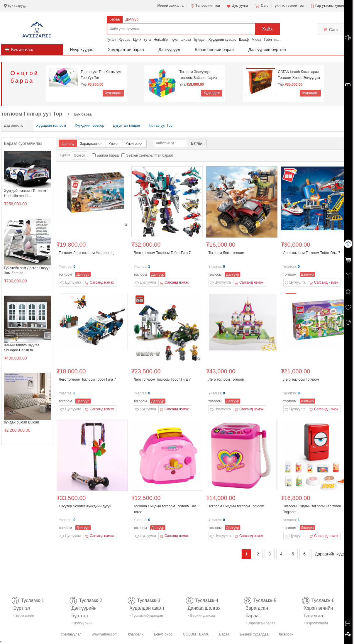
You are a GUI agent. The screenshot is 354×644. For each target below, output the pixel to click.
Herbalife (161, 40)
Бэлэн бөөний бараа (214, 50)
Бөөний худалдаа (254, 634)
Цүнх (137, 40)
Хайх (267, 29)
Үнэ (114, 143)
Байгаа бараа (108, 155)
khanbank (136, 634)
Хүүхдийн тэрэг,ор (89, 126)
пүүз (174, 40)
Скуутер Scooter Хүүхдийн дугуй (85, 506)
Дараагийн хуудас (332, 554)
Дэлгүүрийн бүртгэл (267, 50)
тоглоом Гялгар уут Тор (32, 114)
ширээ (186, 40)
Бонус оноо (163, 634)
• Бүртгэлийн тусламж (24, 617)
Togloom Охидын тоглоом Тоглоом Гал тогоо (165, 509)
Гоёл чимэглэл (276, 40)
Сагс (261, 6)
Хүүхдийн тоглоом (51, 126)
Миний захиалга (170, 6)
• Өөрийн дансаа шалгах (201, 617)
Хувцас (124, 40)
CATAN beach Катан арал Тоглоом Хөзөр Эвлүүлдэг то (299, 75)
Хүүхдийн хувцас (222, 40)
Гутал (111, 40)
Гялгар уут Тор (161, 126)
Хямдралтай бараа (126, 50)
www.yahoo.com (105, 634)
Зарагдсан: (91, 143)
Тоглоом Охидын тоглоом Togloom (236, 506)
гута (147, 40)
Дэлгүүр (132, 19)
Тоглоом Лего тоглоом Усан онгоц (86, 253)
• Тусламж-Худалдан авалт (146, 617)
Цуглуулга (237, 6)
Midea (256, 40)
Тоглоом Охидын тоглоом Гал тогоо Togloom (312, 509)
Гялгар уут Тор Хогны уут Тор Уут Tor (101, 75)
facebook (286, 634)
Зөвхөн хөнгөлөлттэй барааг (150, 155)
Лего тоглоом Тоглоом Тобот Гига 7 (162, 253)
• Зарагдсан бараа (261, 623)
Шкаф (244, 40)
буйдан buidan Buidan (22, 422)
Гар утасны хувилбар (332, 6)
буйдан (200, 40)
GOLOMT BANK (196, 634)
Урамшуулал (71, 634)
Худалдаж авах (113, 94)
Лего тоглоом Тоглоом (227, 379)
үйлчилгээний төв (289, 6)
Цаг (68, 144)
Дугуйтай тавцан (126, 126)
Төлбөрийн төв (205, 6)
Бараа (115, 19)
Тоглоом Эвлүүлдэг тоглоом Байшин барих (198, 75)
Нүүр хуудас (82, 50)
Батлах (197, 143)
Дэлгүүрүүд (170, 50)
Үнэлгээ (134, 143)
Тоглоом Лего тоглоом (227, 253)
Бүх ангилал (23, 50)
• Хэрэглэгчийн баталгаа (316, 624)
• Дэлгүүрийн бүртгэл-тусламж (85, 624)
